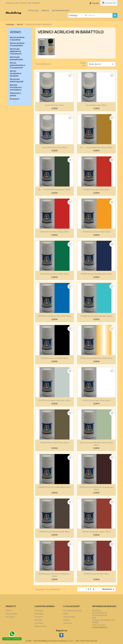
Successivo (109, 589)
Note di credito (69, 617)
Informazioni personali (72, 611)
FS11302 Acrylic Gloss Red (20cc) (96, 190)
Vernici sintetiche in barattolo (16, 73)
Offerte (9, 611)
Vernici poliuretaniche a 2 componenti (17, 65)
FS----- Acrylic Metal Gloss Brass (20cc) (96, 147)
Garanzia (38, 620)
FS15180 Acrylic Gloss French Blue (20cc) (55, 316)
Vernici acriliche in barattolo (17, 39)
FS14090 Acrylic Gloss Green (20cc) (55, 274)
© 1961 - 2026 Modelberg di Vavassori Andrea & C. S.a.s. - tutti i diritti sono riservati (62, 641)
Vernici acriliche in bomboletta (17, 44)
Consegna (39, 611)
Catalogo (33, 11)
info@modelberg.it (100, 627)
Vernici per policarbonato (16, 58)
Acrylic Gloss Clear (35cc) (96, 105)
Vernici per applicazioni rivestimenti (16, 51)
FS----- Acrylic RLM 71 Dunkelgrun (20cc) (54, 190)
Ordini (66, 614)
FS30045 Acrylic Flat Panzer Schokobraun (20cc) (96, 488)
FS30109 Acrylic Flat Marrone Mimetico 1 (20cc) (55, 575)
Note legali (39, 614)
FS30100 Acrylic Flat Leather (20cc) (96, 532)
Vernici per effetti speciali (17, 80)
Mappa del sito (40, 626)
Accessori (15, 99)
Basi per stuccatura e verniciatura (16, 87)
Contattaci (39, 623)
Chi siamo (38, 617)
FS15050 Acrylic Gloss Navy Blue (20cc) (96, 274)
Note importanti (61, 11)
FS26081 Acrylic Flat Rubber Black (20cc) (55, 487)
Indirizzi (66, 620)
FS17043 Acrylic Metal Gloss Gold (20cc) (96, 358)
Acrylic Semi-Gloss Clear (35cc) (55, 147)
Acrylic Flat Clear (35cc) (55, 105)
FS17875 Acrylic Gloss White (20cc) (96, 400)
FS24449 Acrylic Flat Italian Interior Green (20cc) (96, 444)
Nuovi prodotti (11, 614)
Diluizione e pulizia (15, 94)
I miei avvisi (68, 623)
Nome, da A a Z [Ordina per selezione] (102, 64)
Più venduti (10, 617)
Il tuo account (71, 606)
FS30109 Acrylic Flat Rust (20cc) (96, 574)
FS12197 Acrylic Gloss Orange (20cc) (55, 232)
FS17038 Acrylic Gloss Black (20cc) (54, 358)
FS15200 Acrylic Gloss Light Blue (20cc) (96, 316)
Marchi (45, 11)
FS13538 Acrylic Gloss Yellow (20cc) (96, 232)
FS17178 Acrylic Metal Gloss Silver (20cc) (55, 400)
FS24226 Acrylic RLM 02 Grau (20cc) (54, 443)
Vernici (15, 32)
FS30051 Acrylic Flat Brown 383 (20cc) (55, 532)
